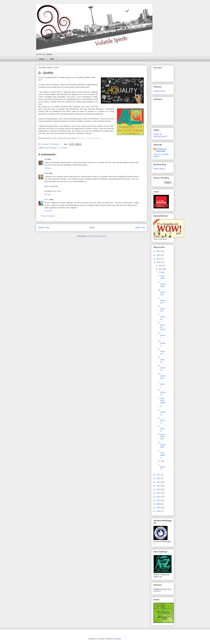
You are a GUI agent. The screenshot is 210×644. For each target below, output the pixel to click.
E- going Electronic (162, 437)
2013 (159, 489)
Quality (64, 148)
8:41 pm (47, 194)
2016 (159, 478)
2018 (159, 262)
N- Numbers (162, 368)
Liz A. (47, 199)
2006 (159, 511)
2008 (159, 508)
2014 (159, 486)
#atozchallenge (50, 148)
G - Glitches (162, 420)
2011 (159, 497)
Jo (45, 159)
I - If (160, 406)
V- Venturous (162, 300)
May (161, 265)
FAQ (52, 59)
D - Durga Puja (162, 445)
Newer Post (44, 228)
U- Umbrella (161, 309)
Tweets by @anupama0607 (160, 135)
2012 (159, 493)
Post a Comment (48, 216)
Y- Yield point (161, 277)
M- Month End (162, 376)
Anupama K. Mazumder (162, 150)
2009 (159, 504)
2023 (159, 255)
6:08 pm (47, 168)
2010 (159, 500)
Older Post (140, 228)
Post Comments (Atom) (97, 236)
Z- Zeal (161, 272)
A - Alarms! (162, 467)
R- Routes (162, 335)
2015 (159, 482)
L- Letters (162, 384)
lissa (46, 173)
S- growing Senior (162, 326)
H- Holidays (162, 412)
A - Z (59, 148)
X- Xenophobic (162, 284)
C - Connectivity (162, 454)
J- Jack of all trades (162, 400)
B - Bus (161, 461)
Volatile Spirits (159, 91)
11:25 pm (48, 211)
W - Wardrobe (162, 292)
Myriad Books (159, 169)
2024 (159, 251)
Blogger (118, 639)
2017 (159, 475)
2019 (159, 259)
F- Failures (162, 429)
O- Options (161, 360)
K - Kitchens (162, 392)
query (59, 191)
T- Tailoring (162, 317)
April (161, 269)
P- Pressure (162, 352)
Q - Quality (162, 343)
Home (42, 59)
